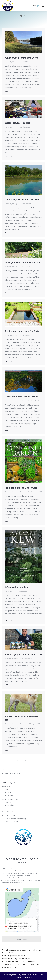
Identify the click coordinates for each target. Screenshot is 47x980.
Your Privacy (28, 977)
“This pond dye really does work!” (22, 488)
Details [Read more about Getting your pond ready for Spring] (8, 361)
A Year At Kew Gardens (17, 587)
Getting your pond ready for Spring (23, 331)
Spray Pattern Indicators (11, 812)
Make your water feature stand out (22, 263)
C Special (8, 802)
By (14, 62)
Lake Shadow (9, 805)
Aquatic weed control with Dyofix (22, 58)
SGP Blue (8, 792)
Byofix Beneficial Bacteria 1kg (15, 819)
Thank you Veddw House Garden (21, 397)
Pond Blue (8, 808)
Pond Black (8, 790)
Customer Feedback (12, 401)
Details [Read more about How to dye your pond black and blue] (8, 685)
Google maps (22, 939)
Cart (36, 6)
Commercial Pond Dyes (11, 799)
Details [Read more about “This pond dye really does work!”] (8, 521)
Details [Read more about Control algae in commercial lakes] (8, 233)
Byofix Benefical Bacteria (11, 816)
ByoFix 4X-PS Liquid (11, 822)
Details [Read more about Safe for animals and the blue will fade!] (8, 750)
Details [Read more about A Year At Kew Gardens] (8, 620)
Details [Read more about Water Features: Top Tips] (8, 156)
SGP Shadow (9, 795)
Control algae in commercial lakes (22, 200)
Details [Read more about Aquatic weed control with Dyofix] (8, 91)
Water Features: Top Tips (18, 123)
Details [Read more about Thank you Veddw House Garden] (8, 430)
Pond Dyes (6, 787)
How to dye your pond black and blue (23, 654)
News (7, 62)
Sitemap (35, 975)
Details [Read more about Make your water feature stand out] (8, 293)
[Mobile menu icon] (43, 6)
